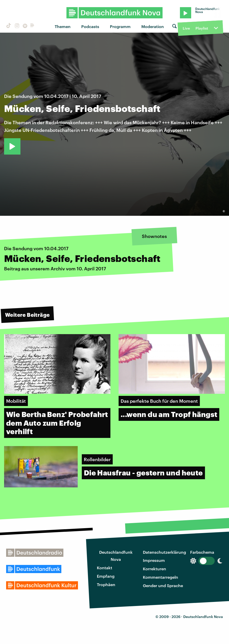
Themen (63, 26)
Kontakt (105, 568)
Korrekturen (154, 569)
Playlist (202, 28)
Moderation (153, 26)
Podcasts (90, 26)
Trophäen (106, 584)
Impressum (154, 560)
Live (186, 28)
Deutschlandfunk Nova (116, 556)
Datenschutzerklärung (164, 552)
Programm (120, 26)
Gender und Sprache (163, 585)
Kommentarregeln (161, 577)
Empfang (106, 576)
